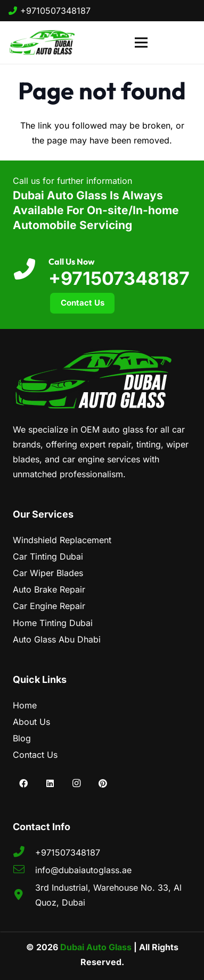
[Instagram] (76, 783)
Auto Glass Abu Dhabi (57, 639)
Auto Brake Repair (49, 589)
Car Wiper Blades (48, 573)
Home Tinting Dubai (53, 623)
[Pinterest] (103, 783)
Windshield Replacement (62, 540)
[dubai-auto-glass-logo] (102, 379)
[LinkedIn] (50, 783)
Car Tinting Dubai (48, 556)
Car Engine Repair (49, 606)
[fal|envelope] (24, 870)
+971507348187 (119, 278)
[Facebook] (23, 783)
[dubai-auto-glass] (42, 43)
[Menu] (141, 43)
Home (25, 705)
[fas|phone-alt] (24, 852)
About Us (31, 722)
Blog (22, 738)
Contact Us (35, 755)
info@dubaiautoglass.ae (83, 870)
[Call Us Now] (31, 270)
